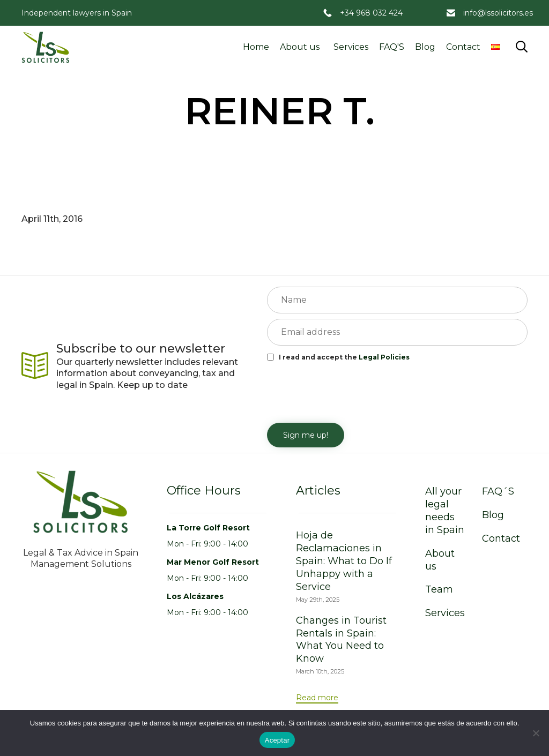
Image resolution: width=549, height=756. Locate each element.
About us (300, 47)
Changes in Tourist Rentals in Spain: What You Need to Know (341, 640)
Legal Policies (384, 357)
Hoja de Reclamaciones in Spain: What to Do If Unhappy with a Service (344, 561)
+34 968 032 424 (371, 13)
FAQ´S (498, 491)
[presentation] (348, 391)
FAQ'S (392, 47)
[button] (317, 698)
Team (439, 589)
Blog (425, 47)
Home (256, 47)
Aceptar (277, 740)
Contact (463, 47)
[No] (536, 733)
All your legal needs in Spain (445, 511)
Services (351, 47)
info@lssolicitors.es (498, 13)
